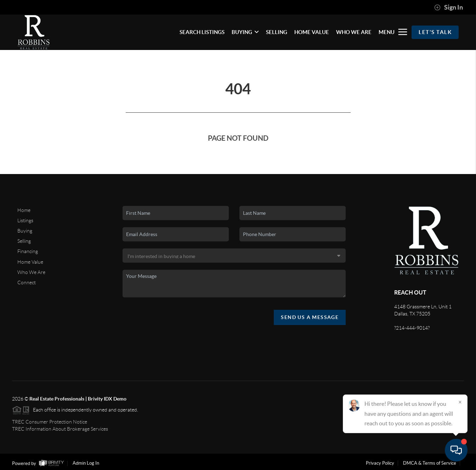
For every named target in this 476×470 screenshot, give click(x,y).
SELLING (277, 32)
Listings (25, 220)
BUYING (245, 32)
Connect (27, 282)
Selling (24, 241)
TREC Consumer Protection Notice (50, 422)
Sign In (449, 7)
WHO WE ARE (354, 32)
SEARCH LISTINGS (202, 32)
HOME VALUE (312, 32)
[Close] (460, 402)
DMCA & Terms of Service (430, 463)
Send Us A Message (310, 317)
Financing (28, 251)
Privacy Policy (380, 463)
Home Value (30, 262)
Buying (25, 231)
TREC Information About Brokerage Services (60, 429)
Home (24, 210)
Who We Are (31, 272)
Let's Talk (435, 32)
